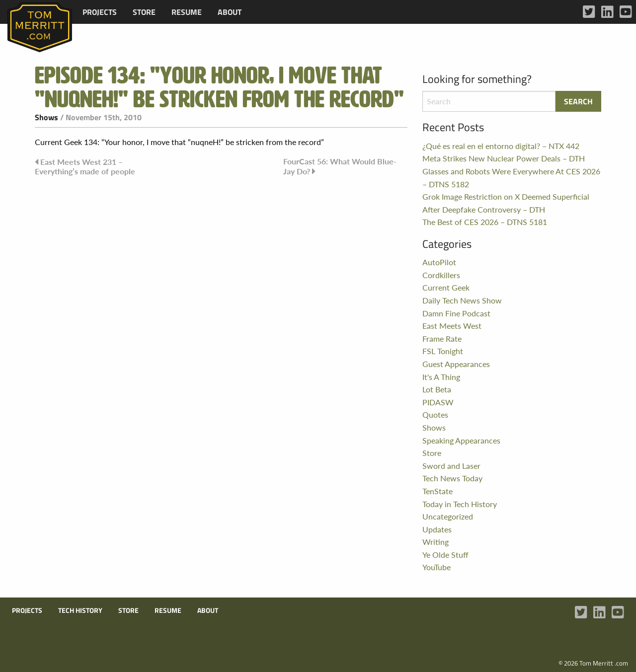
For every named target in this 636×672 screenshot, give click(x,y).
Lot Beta (437, 389)
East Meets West (452, 326)
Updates (437, 529)
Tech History (80, 610)
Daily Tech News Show (462, 300)
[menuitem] (100, 12)
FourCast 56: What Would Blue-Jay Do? (340, 166)
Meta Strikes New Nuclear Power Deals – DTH (504, 158)
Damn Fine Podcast (456, 313)
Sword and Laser (451, 466)
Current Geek (446, 287)
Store (144, 12)
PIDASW (438, 402)
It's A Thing (441, 377)
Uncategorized (448, 516)
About (230, 12)
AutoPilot (439, 262)
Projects (100, 12)
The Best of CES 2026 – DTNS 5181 (485, 222)
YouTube (437, 567)
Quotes (435, 414)
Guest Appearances (456, 364)
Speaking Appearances (461, 440)
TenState (437, 491)
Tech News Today (452, 478)
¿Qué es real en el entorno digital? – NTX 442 (501, 146)
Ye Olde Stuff (445, 555)
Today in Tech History (460, 504)
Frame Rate (442, 338)
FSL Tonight (443, 351)
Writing (436, 542)
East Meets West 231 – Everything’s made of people (85, 166)
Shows (46, 117)
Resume (187, 12)
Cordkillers (441, 275)
